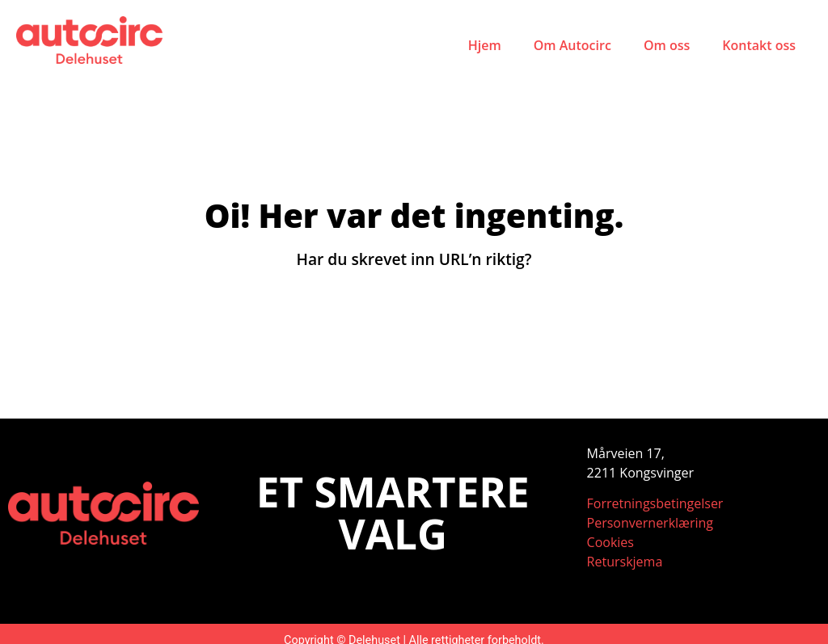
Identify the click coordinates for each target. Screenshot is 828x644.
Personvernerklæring (650, 523)
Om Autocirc (572, 45)
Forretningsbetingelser (655, 503)
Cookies (610, 542)
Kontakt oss (759, 45)
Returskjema (625, 562)
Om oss (667, 45)
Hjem (485, 45)
